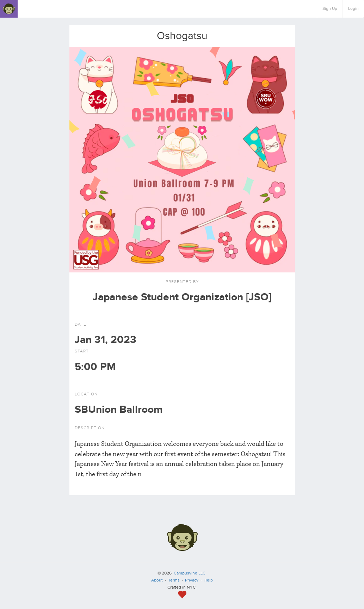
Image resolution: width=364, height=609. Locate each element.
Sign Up (330, 9)
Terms (174, 580)
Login (353, 9)
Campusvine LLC (190, 573)
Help (208, 580)
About (157, 580)
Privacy (192, 580)
